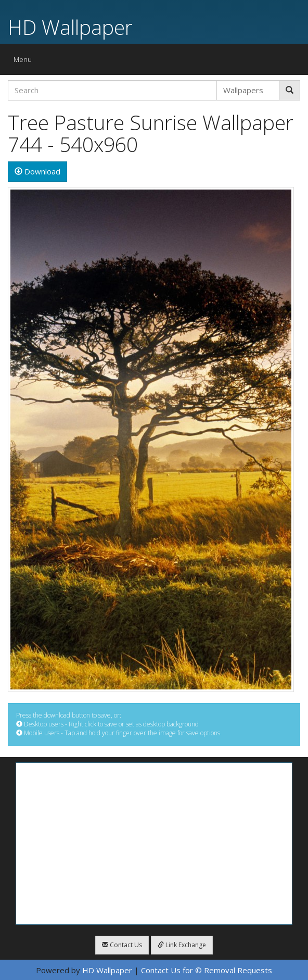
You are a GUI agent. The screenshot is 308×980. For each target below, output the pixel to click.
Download (37, 171)
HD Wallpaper (70, 27)
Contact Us (122, 945)
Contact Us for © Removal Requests (207, 970)
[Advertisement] (154, 844)
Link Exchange (182, 945)
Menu (25, 62)
